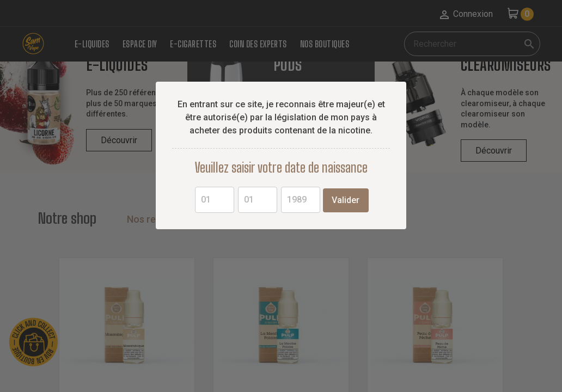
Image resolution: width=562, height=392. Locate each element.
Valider (346, 200)
